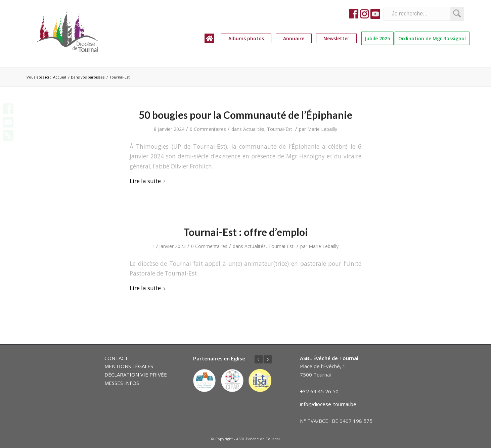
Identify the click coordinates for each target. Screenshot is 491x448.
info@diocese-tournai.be (328, 404)
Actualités (254, 129)
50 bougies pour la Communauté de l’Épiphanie (245, 115)
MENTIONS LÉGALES (129, 366)
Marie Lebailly (322, 129)
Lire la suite (149, 181)
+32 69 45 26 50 (319, 391)
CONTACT (116, 358)
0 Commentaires (208, 129)
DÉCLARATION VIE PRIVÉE (136, 375)
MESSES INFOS (122, 383)
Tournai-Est (280, 129)
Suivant (268, 359)
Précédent (259, 359)
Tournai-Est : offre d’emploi (246, 232)
